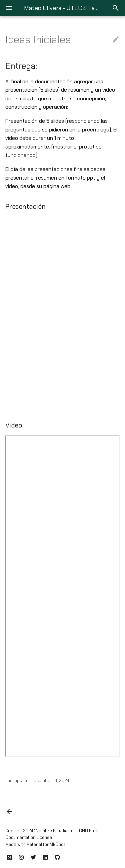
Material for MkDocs (46, 844)
